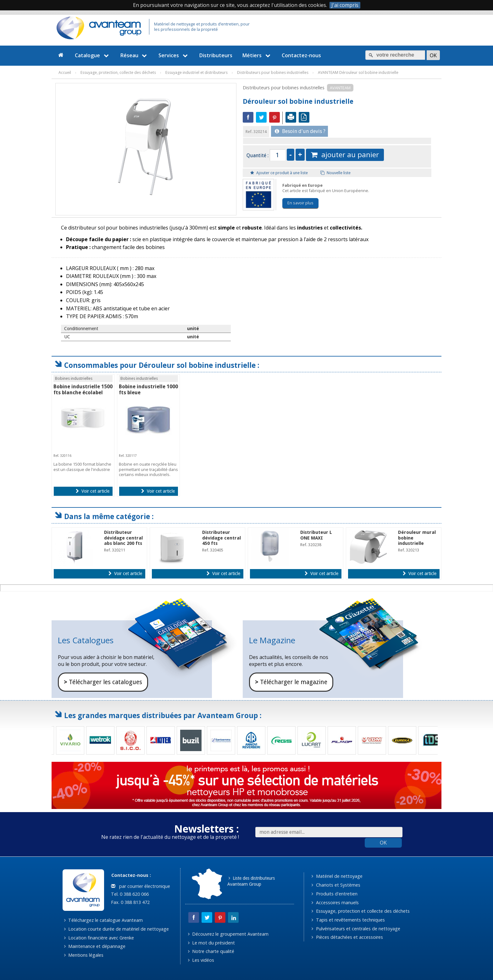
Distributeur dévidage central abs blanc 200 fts (123, 538)
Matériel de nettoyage (337, 876)
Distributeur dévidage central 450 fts (222, 538)
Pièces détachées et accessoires (347, 937)
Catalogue (93, 55)
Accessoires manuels (335, 902)
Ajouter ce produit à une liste (279, 173)
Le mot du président (211, 943)
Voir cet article (93, 491)
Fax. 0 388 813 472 (130, 902)
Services (174, 55)
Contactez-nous (301, 55)
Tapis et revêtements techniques (348, 920)
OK (383, 843)
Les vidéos (201, 960)
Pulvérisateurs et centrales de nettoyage (356, 929)
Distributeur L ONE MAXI (316, 535)
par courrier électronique (141, 886)
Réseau (135, 55)
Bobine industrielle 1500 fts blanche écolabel (83, 390)
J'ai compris (345, 5)
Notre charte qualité (211, 951)
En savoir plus (300, 203)
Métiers (257, 55)
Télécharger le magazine (291, 682)
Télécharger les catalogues (103, 682)
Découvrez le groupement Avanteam (228, 934)
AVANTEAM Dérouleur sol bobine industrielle (358, 72)
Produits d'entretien (334, 894)
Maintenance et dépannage (95, 946)
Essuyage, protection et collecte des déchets (360, 911)
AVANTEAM (340, 88)
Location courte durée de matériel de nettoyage (116, 929)
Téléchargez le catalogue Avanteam (103, 920)
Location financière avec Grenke (99, 938)
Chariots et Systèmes (336, 885)
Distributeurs (216, 55)
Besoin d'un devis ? (300, 131)
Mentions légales (84, 955)
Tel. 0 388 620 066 (129, 894)
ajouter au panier (345, 155)
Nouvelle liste (335, 173)
